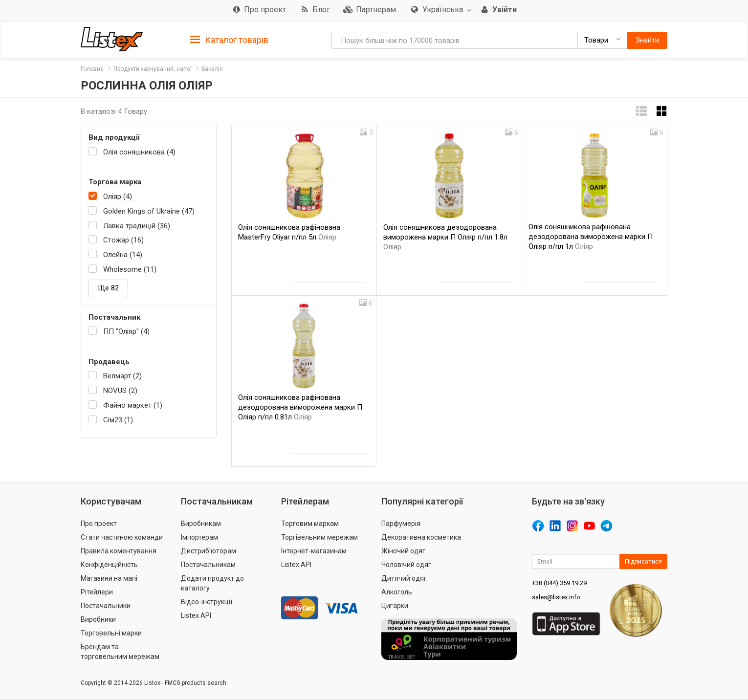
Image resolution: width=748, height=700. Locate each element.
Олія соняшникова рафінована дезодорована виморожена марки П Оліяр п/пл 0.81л (300, 407)
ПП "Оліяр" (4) (126, 331)
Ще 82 (108, 288)
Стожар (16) (123, 240)
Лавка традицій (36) (137, 226)
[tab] (229, 39)
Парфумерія (401, 524)
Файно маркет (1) (133, 405)
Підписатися (643, 561)
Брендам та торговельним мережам (120, 652)
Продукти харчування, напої (153, 69)
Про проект (99, 524)
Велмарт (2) (122, 376)
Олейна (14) (123, 255)
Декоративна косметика (421, 537)
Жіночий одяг (403, 551)
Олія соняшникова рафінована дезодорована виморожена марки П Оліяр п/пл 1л (591, 237)
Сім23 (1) (118, 420)
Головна (92, 69)
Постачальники (106, 606)
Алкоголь (397, 592)
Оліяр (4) (118, 197)
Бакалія (212, 69)
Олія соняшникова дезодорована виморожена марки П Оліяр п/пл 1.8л (445, 237)
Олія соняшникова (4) (139, 152)
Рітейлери (97, 592)
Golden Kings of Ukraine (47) (149, 211)
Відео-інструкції (207, 602)
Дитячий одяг (404, 578)
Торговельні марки (111, 633)
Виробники (98, 619)
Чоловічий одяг (406, 565)
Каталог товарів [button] (229, 40)
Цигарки (395, 606)
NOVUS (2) (120, 391)
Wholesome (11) (130, 269)
